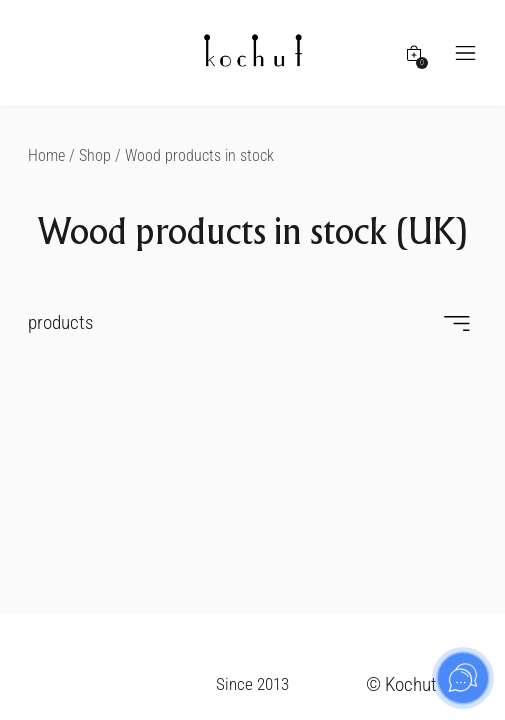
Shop (95, 155)
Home (46, 155)
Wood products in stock (199, 155)
